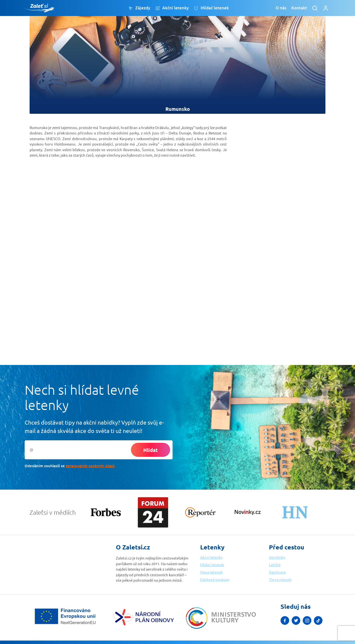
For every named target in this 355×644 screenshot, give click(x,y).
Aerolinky (277, 557)
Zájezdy (139, 8)
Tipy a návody (280, 579)
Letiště (275, 565)
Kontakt (299, 8)
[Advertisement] (271, 195)
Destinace (277, 572)
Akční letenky (172, 8)
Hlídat (151, 450)
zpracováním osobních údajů (90, 466)
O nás (281, 8)
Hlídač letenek (211, 8)
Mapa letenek (212, 572)
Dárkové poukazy (215, 579)
